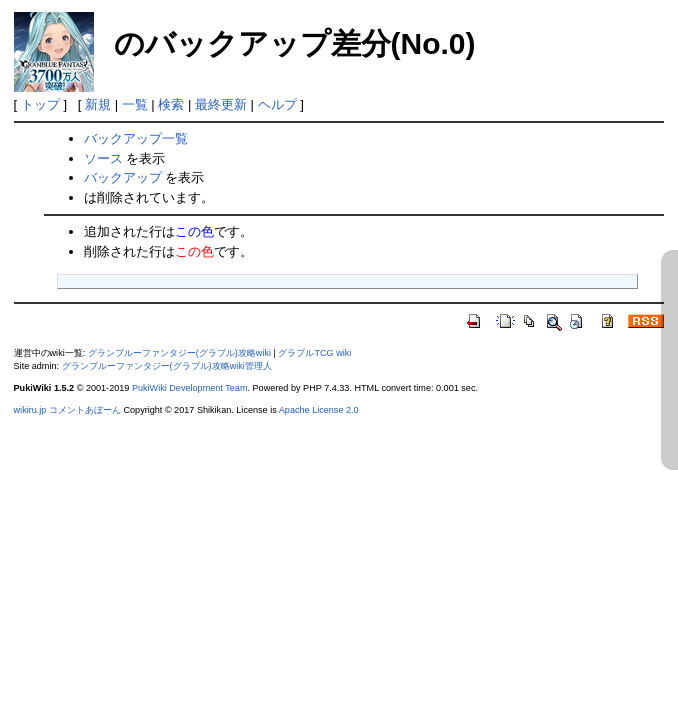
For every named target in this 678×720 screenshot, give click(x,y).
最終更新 (221, 104)
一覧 (135, 104)
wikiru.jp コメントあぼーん (67, 410)
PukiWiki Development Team (190, 388)
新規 (98, 104)
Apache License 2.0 (319, 410)
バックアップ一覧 (136, 138)
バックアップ (123, 177)
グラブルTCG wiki (314, 353)
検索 (171, 104)
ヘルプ (277, 104)
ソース (103, 158)
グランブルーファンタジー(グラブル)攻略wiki (179, 353)
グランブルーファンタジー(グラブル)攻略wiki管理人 (167, 366)
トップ (40, 104)
